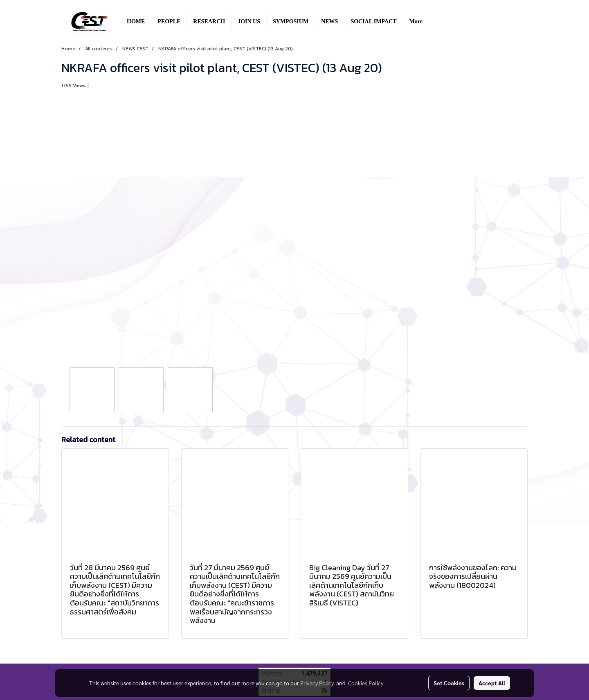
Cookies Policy (366, 683)
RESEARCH (209, 21)
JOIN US (249, 21)
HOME (136, 21)
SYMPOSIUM (291, 21)
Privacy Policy (317, 683)
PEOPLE (169, 21)
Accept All (492, 683)
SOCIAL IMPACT (373, 21)
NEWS (329, 21)
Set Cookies (449, 683)
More (416, 21)
